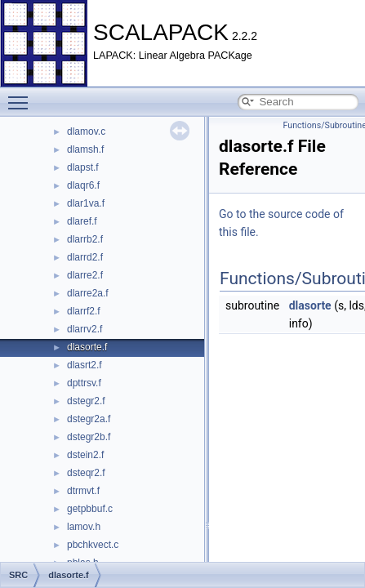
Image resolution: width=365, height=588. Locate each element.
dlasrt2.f (85, 365)
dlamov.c (86, 131)
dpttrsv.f (84, 383)
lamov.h (84, 527)
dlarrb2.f (85, 239)
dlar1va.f (86, 203)
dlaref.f (82, 221)
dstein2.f (85, 455)
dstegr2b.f (89, 437)
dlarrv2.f (85, 329)
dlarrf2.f (84, 311)
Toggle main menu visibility (22, 96)
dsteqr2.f (86, 473)
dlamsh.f (85, 149)
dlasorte (310, 305)
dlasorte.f (87, 347)
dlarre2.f (85, 275)
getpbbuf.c (90, 509)
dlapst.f (83, 167)
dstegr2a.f (89, 419)
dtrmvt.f (83, 491)
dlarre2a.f (88, 293)
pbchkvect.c (93, 545)
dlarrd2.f (85, 257)
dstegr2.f (86, 401)
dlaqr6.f (83, 185)
